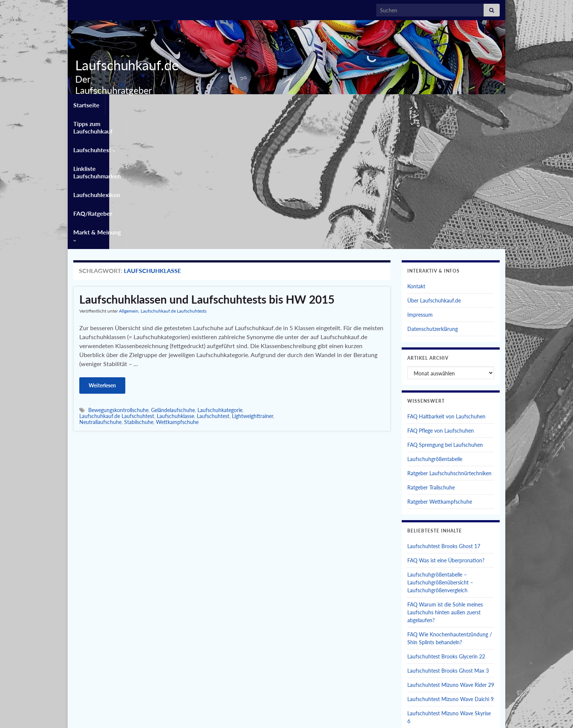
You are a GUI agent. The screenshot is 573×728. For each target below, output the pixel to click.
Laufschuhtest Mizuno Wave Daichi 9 (451, 563)
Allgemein (129, 175)
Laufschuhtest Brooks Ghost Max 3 (448, 535)
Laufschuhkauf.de (124, 65)
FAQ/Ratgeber (405, 103)
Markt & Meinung (462, 103)
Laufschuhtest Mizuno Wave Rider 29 (451, 549)
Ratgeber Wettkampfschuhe (440, 365)
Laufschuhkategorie (220, 274)
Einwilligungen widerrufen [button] (470, 712)
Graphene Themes (133, 719)
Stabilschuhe (139, 286)
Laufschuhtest (212, 103)
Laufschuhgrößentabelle (435, 323)
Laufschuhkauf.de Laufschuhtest (117, 280)
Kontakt (416, 150)
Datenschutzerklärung (433, 193)
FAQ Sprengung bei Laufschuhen (445, 309)
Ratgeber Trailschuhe (431, 351)
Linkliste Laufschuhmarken (280, 103)
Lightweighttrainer (252, 280)
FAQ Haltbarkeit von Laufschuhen (446, 280)
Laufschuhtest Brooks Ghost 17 (444, 410)
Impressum (420, 179)
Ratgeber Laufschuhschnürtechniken (449, 337)
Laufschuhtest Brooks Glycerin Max (448, 599)
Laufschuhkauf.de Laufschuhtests (174, 175)
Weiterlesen (102, 249)
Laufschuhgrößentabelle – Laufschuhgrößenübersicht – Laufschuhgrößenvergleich (440, 446)
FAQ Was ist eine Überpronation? (446, 424)
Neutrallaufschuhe (100, 286)
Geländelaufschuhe (173, 274)
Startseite (86, 103)
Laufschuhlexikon (351, 103)
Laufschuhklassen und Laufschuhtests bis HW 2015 (207, 163)
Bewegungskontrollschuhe (118, 274)
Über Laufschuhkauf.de (434, 164)
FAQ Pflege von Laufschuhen (441, 294)
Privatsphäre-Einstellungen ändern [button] (394, 712)
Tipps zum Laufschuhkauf (145, 103)
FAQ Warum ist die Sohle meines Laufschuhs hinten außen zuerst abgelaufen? (445, 476)
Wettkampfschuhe (177, 286)
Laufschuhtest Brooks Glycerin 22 (446, 520)
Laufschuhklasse (175, 280)
